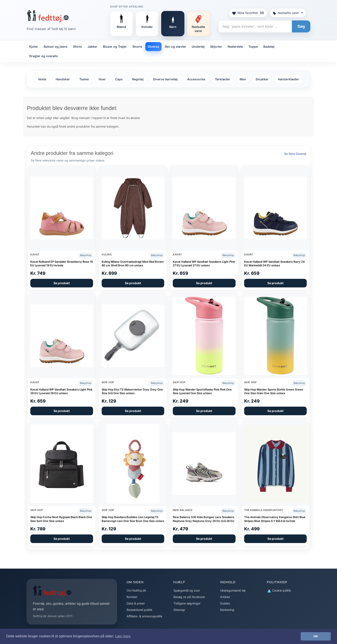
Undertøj (198, 47)
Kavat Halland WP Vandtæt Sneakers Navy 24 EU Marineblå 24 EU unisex (274, 264)
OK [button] (316, 636)
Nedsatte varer (288, 13)
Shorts (137, 47)
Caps (119, 79)
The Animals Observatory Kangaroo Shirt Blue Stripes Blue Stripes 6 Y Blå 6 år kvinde (275, 519)
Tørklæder (223, 79)
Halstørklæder (288, 79)
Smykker (262, 79)
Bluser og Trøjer (115, 47)
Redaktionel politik (139, 610)
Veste (42, 79)
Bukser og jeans (56, 47)
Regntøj (138, 79)
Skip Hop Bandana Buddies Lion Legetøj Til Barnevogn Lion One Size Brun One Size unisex (133, 519)
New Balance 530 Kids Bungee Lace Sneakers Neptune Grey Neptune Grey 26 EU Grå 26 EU (204, 519)
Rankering (227, 610)
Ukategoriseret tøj (233, 590)
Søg (301, 26)
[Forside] (48, 16)
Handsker (63, 79)
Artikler (225, 597)
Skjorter (216, 47)
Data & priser (136, 603)
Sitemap (179, 610)
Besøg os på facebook (189, 597)
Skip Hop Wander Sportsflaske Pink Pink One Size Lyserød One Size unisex (202, 391)
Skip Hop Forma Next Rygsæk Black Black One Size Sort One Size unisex (61, 519)
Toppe (253, 47)
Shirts (77, 47)
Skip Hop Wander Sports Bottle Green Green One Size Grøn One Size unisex (274, 391)
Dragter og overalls (44, 56)
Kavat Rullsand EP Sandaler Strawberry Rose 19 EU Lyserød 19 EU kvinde (62, 264)
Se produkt (62, 283)
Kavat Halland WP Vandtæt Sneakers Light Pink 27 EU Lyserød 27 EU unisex (204, 264)
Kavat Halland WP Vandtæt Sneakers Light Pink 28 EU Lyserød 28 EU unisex (61, 391)
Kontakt (132, 597)
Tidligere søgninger (187, 603)
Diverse (153, 47)
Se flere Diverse (295, 154)
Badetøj (269, 47)
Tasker (84, 79)
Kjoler (34, 47)
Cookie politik (279, 591)
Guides (225, 603)
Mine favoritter (248, 13)
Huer (102, 79)
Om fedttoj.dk (136, 590)
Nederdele (235, 47)
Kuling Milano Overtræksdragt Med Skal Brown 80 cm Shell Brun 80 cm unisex (133, 264)
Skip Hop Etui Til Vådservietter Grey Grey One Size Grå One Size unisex (132, 391)
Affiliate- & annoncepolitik (145, 616)
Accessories (196, 79)
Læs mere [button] (123, 636)
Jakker (92, 47)
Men (243, 79)
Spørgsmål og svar (187, 590)
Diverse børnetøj (165, 79)
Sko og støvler (175, 47)
